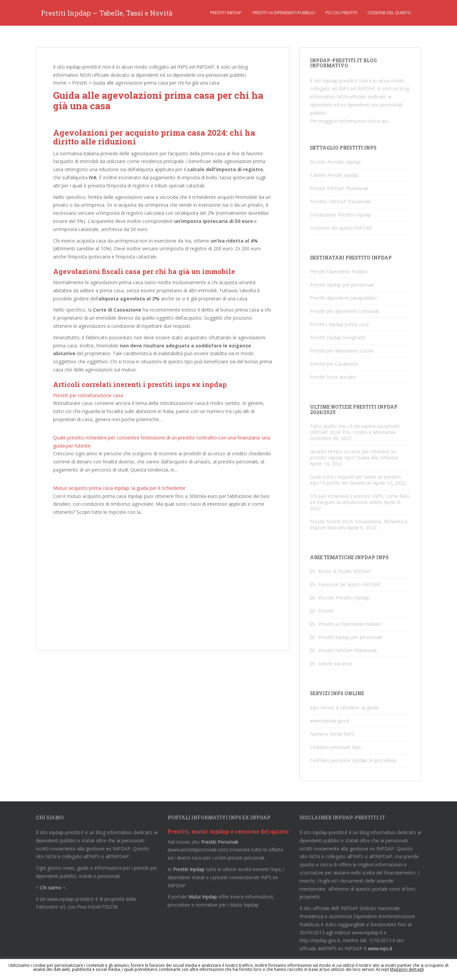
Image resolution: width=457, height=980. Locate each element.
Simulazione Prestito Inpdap (341, 215)
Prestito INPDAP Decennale (341, 201)
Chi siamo (51, 887)
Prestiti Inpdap (226, 13)
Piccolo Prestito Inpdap (335, 162)
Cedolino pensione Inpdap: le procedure (353, 760)
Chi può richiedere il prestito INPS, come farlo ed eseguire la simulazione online (360, 499)
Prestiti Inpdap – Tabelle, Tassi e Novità (107, 13)
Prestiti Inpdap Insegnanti (338, 337)
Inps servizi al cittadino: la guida (344, 708)
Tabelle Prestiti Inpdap (334, 175)
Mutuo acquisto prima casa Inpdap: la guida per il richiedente (119, 488)
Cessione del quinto (389, 13)
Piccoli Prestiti (341, 13)
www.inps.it (380, 948)
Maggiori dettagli (407, 969)
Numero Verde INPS (332, 734)
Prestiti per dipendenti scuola (342, 351)
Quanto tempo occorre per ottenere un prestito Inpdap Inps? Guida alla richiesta (354, 454)
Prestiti (80, 83)
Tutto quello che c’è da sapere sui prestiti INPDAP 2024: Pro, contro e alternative (355, 429)
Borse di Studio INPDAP (345, 571)
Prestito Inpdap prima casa (339, 324)
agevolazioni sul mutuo (111, 370)
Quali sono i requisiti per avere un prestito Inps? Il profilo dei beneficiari (356, 480)
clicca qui (378, 121)
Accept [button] (382, 969)
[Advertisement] (163, 585)
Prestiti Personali (220, 842)
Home (60, 83)
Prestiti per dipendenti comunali (344, 311)
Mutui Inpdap (203, 897)
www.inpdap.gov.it (330, 721)
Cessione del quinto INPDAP (341, 228)
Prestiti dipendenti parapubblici (343, 298)
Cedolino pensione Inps (335, 747)
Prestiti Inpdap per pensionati (342, 285)
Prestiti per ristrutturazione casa (88, 395)
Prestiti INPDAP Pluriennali (339, 188)
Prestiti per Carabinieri (334, 364)
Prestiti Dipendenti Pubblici (339, 271)
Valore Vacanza (335, 664)
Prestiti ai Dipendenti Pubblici (283, 13)
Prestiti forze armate (333, 377)
